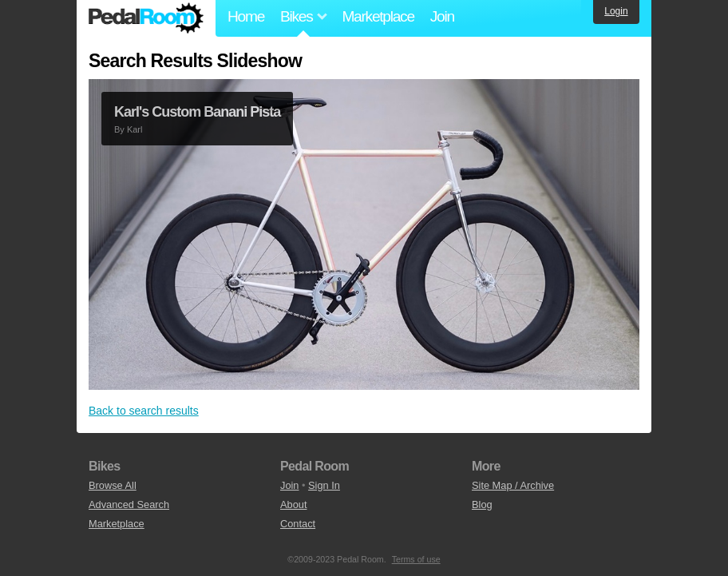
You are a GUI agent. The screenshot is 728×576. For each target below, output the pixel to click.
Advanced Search (129, 504)
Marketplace (378, 16)
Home (246, 16)
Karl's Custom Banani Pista (197, 112)
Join (442, 16)
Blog (482, 504)
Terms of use (416, 559)
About (293, 504)
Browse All (113, 485)
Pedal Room (146, 18)
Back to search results (144, 411)
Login (616, 11)
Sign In (324, 485)
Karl (135, 129)
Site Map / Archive (513, 485)
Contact (298, 524)
